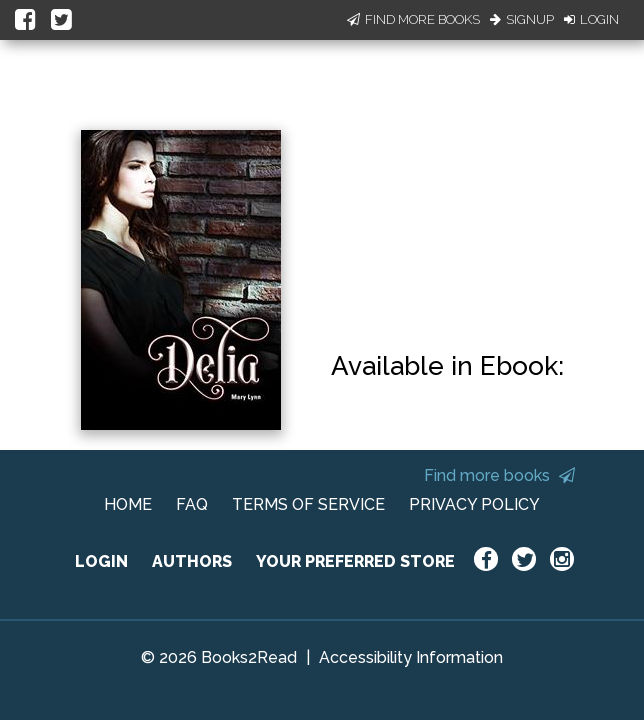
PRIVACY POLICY (474, 504)
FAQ (192, 504)
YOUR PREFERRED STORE (355, 561)
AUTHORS (192, 561)
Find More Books (413, 19)
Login (591, 19)
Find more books (499, 475)
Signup (522, 19)
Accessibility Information (411, 657)
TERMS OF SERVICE (308, 504)
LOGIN (101, 561)
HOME (128, 504)
